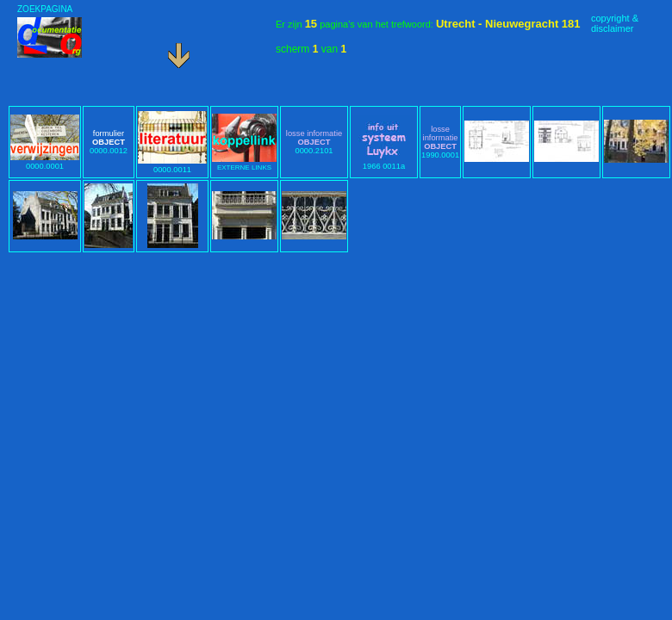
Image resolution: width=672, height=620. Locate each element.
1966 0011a (384, 162)
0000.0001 (45, 162)
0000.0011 (172, 165)
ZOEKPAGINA (45, 9)
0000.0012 (109, 142)
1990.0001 (440, 142)
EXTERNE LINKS (244, 164)
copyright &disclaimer (615, 23)
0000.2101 (314, 142)
